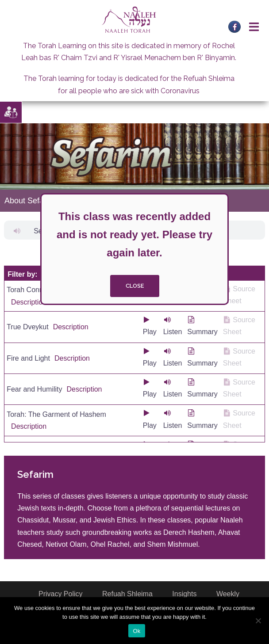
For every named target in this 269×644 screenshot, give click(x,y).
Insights (184, 594)
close (135, 286)
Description (29, 302)
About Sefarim (30, 201)
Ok (136, 631)
